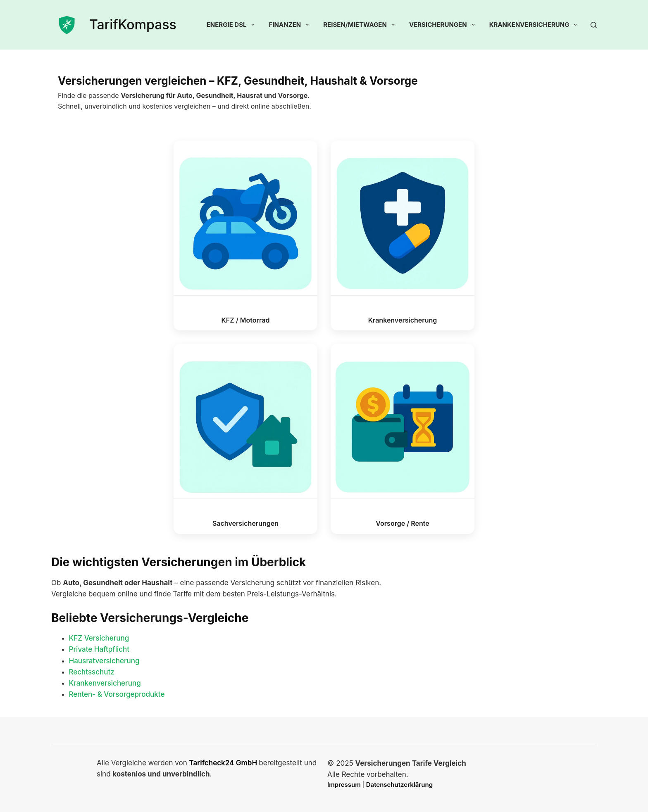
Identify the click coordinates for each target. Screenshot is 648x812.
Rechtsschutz (92, 672)
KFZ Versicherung (99, 638)
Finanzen (291, 25)
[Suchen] (594, 25)
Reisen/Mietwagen (361, 25)
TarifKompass (133, 25)
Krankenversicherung (535, 25)
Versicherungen (444, 25)
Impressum (345, 785)
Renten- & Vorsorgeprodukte (117, 694)
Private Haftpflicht (99, 649)
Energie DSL (232, 25)
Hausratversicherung (104, 661)
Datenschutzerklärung (399, 785)
